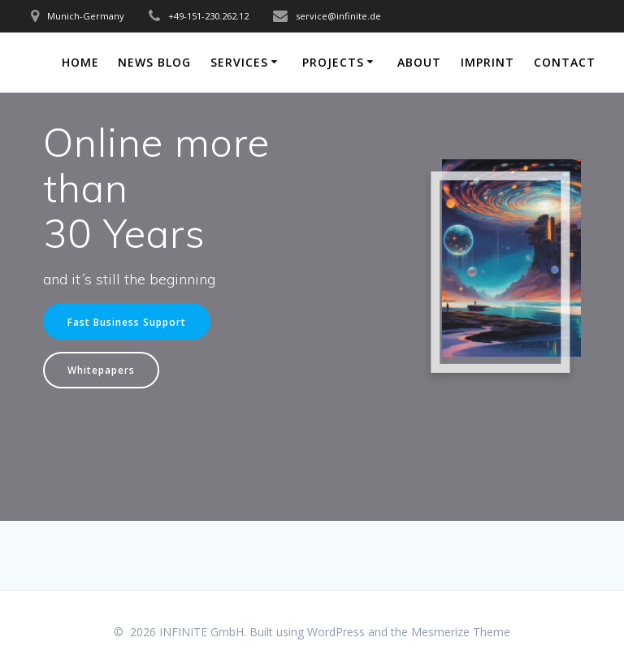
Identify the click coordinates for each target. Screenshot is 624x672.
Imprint (487, 62)
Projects (333, 62)
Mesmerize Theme (461, 632)
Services (239, 62)
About (419, 62)
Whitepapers (101, 370)
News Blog (154, 62)
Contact (565, 62)
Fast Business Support (127, 322)
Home (80, 62)
